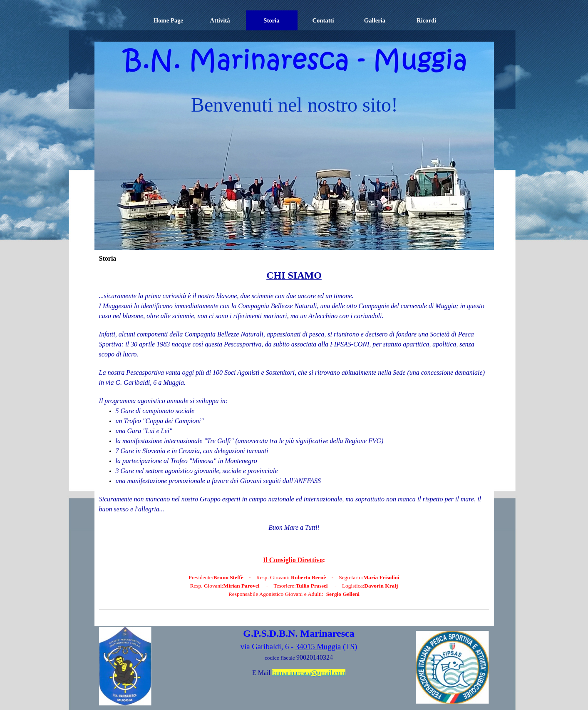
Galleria (375, 20)
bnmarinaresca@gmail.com (309, 673)
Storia (271, 20)
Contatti (323, 20)
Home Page (168, 20)
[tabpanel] (294, 445)
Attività (220, 20)
